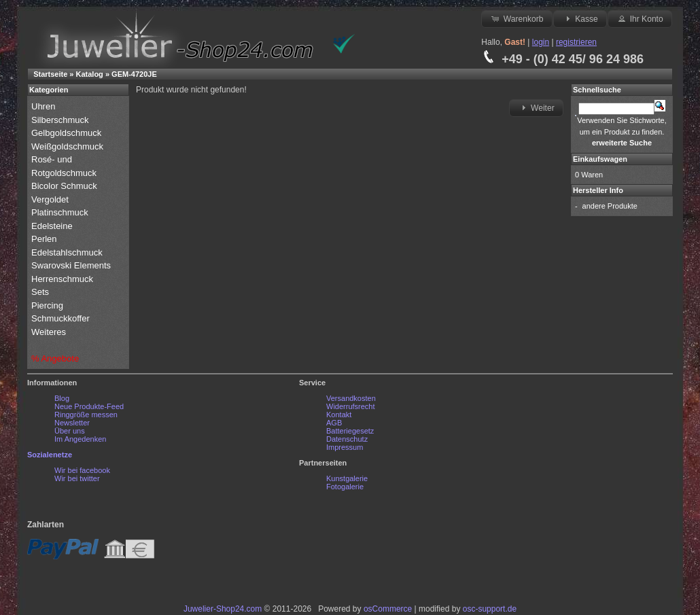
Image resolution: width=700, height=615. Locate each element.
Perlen (45, 239)
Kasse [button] (580, 18)
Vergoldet (51, 199)
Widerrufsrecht (351, 406)
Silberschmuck (61, 120)
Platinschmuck (61, 212)
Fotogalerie (345, 487)
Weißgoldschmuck (69, 146)
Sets (40, 292)
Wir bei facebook (82, 470)
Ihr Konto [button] (640, 18)
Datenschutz (347, 439)
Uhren (45, 106)
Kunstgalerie (347, 478)
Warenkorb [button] (517, 18)
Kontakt (339, 415)
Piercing (47, 305)
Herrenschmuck (64, 279)
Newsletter (72, 423)
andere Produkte (610, 206)
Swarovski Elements (71, 265)
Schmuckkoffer (60, 318)
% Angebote (55, 358)
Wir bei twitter (77, 478)
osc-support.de (490, 609)
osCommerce (388, 609)
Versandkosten (351, 398)
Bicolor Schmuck (65, 186)
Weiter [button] (536, 107)
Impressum (345, 447)
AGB (334, 423)
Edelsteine (53, 226)
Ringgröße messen (86, 415)
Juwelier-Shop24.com (223, 609)
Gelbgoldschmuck (68, 133)
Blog (62, 398)
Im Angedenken (80, 439)
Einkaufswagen (600, 159)
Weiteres (50, 332)
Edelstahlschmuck (67, 252)
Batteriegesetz (350, 431)
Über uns (70, 431)
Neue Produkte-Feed (89, 406)
